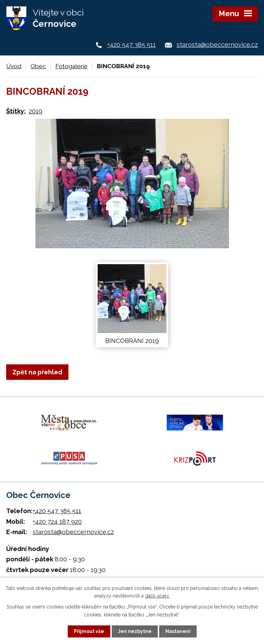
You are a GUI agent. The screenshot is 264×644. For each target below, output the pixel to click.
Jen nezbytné (135, 631)
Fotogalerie (71, 66)
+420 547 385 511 (131, 45)
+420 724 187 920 (57, 522)
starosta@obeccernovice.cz (217, 45)
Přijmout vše (89, 631)
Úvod (14, 66)
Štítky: (16, 111)
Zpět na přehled (37, 372)
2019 (36, 111)
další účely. (157, 596)
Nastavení (178, 631)
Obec (38, 66)
